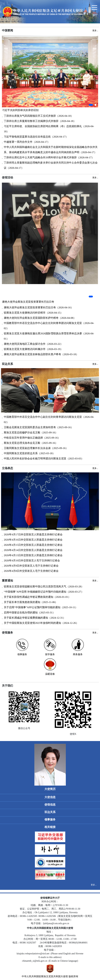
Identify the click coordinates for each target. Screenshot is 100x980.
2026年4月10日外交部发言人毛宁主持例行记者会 (32, 560)
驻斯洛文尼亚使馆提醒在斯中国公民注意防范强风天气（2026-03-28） (44, 587)
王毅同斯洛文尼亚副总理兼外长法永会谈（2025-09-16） (36, 448)
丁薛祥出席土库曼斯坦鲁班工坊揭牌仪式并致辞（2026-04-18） (40, 121)
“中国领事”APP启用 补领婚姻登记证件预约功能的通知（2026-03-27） (44, 592)
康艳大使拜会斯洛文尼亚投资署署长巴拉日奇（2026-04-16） (39, 307)
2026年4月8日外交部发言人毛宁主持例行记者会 (31, 571)
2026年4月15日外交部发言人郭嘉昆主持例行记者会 (33, 545)
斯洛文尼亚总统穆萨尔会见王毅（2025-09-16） (31, 433)
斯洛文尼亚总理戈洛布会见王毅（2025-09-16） (31, 443)
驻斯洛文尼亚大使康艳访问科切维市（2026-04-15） (33, 313)
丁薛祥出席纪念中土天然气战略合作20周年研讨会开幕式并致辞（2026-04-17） (49, 157)
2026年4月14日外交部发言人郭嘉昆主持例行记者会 (33, 550)
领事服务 (50, 819)
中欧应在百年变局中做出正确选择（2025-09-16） (32, 438)
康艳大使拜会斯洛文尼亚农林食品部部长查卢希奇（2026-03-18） (41, 354)
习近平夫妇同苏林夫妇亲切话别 (20, 110)
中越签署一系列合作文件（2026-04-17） (27, 142)
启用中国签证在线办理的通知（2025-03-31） (29, 613)
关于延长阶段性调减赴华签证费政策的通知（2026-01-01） (37, 597)
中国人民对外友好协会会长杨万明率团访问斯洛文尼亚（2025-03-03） (44, 459)
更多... (94, 885)
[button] (91, 105)
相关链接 (50, 827)
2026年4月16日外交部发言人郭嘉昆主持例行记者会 (33, 540)
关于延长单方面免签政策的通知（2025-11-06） (31, 602)
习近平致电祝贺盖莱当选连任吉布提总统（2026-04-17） (36, 137)
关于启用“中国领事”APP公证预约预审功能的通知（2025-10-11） (41, 607)
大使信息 (50, 797)
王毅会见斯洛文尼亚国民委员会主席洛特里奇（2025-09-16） (39, 427)
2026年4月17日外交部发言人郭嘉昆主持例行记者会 (33, 534)
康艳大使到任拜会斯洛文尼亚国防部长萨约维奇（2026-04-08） (40, 318)
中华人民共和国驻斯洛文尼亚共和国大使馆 (45, 976)
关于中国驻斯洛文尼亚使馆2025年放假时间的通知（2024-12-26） (41, 623)
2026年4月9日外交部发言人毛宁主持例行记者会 (31, 566)
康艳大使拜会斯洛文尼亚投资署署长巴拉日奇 (28, 302)
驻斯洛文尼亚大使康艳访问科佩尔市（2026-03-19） (33, 349)
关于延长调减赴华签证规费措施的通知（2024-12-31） (35, 618)
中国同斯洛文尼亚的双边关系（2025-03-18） (29, 453)
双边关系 (50, 812)
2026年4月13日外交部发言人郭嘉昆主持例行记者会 (33, 555)
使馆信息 (50, 805)
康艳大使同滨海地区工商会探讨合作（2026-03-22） (33, 344)
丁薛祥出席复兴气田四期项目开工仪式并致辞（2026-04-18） (39, 116)
